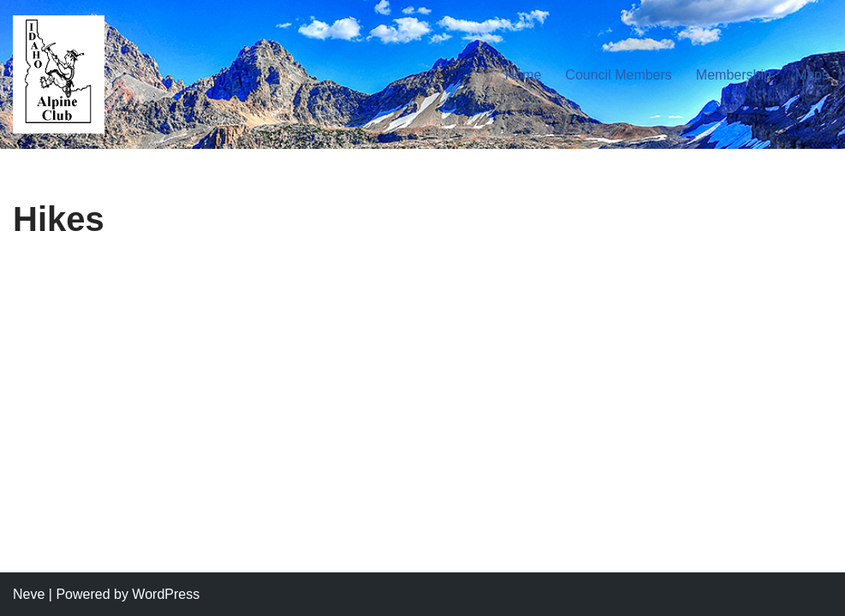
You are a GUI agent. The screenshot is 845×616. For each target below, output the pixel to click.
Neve (29, 594)
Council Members (618, 75)
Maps (812, 75)
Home (524, 75)
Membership (734, 75)
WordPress (166, 594)
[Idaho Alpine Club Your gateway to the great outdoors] (59, 74)
